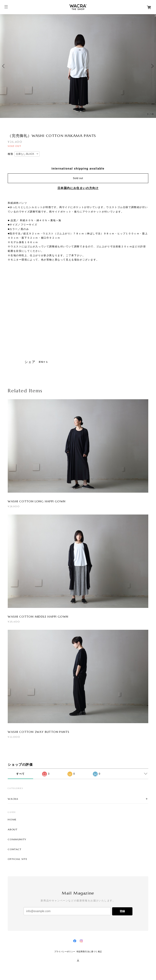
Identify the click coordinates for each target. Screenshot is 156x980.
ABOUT (13, 829)
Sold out (78, 178)
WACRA (13, 799)
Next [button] (152, 66)
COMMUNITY (17, 839)
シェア (30, 362)
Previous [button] (4, 66)
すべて (20, 774)
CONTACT (15, 849)
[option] (78, 66)
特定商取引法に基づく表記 (89, 952)
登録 (122, 911)
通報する (43, 362)
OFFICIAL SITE (17, 859)
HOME (12, 820)
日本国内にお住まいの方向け (78, 188)
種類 (10, 154)
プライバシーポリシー (65, 952)
